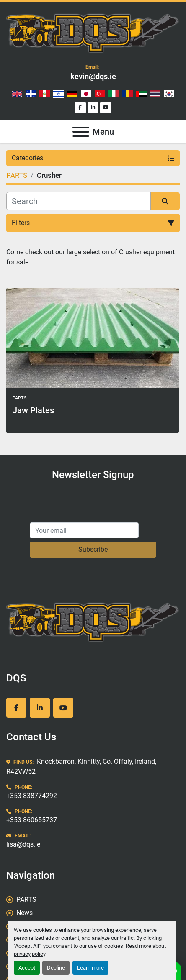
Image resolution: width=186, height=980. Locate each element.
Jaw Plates (33, 410)
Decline (56, 968)
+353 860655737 (32, 820)
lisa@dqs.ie (23, 844)
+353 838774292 (32, 796)
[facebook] (80, 108)
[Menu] (81, 132)
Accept (27, 968)
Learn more (90, 968)
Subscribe (93, 549)
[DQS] (93, 621)
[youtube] (106, 108)
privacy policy (30, 954)
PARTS (26, 899)
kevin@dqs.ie (93, 76)
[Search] (79, 201)
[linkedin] (93, 108)
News (25, 913)
